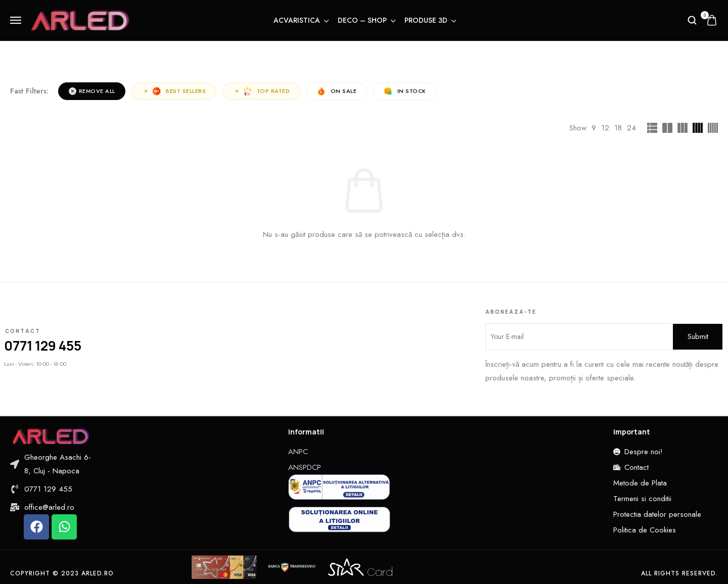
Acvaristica (301, 20)
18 (618, 128)
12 (605, 128)
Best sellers (174, 91)
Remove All (92, 91)
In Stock (406, 91)
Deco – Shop (366, 20)
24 (631, 128)
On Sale (338, 91)
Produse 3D (430, 20)
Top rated (262, 91)
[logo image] (80, 19)
